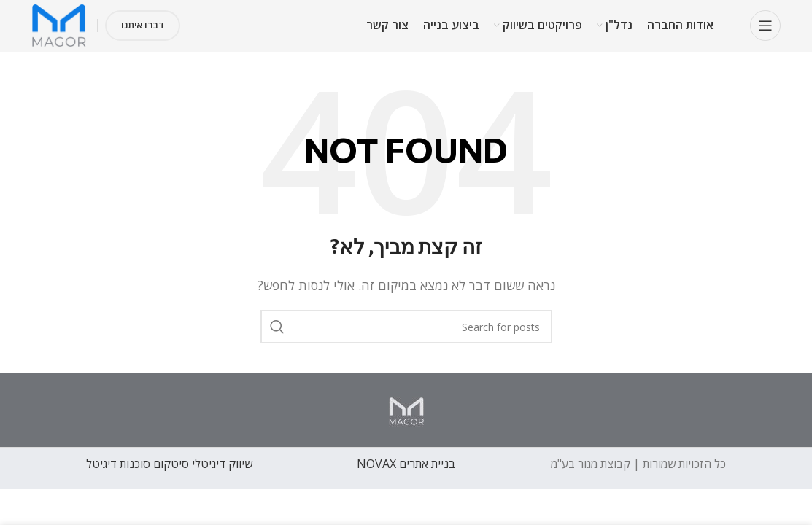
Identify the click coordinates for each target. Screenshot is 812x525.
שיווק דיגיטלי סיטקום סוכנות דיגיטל (169, 464)
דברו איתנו (143, 25)
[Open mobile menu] (765, 26)
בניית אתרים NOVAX (406, 464)
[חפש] (406, 327)
